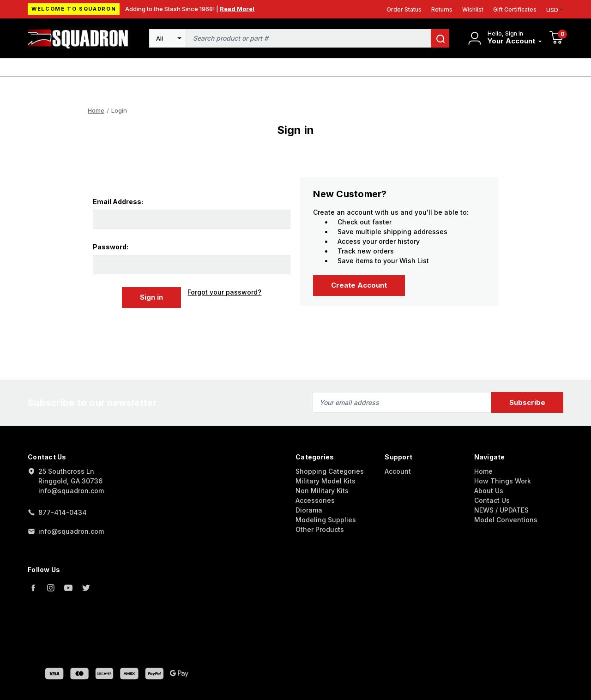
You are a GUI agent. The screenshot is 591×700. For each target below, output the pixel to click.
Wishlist (473, 9)
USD (555, 10)
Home (483, 471)
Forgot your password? (224, 292)
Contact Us (492, 500)
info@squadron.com (71, 531)
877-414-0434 (63, 512)
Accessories (315, 500)
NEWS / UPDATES (501, 510)
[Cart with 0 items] (556, 39)
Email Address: (118, 202)
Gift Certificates (515, 9)
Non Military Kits (322, 491)
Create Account (359, 285)
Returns (442, 9)
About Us (489, 491)
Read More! (237, 9)
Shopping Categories (330, 471)
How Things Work (503, 481)
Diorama (309, 510)
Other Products (320, 529)
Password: (111, 247)
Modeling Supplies (326, 520)
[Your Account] (515, 41)
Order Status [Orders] (404, 9)
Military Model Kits (326, 481)
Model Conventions (506, 520)
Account (398, 471)
